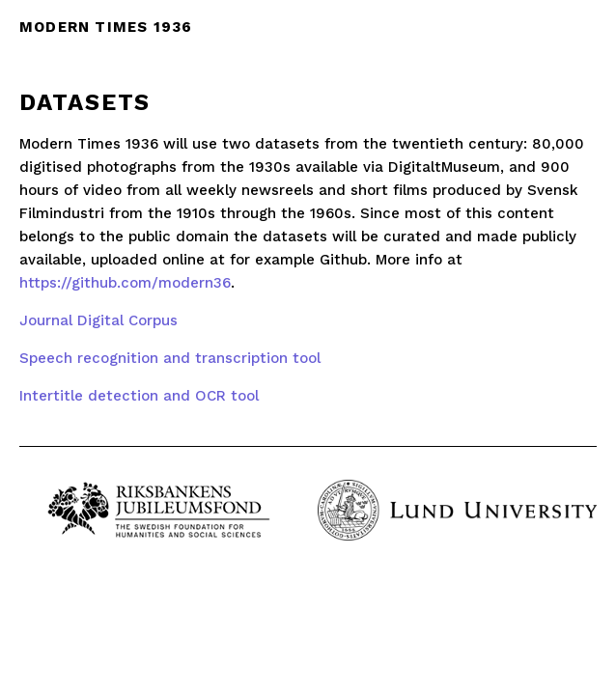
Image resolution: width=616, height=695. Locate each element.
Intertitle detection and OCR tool (139, 396)
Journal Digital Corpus (98, 320)
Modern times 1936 (106, 27)
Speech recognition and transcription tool (170, 358)
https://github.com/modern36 (125, 283)
